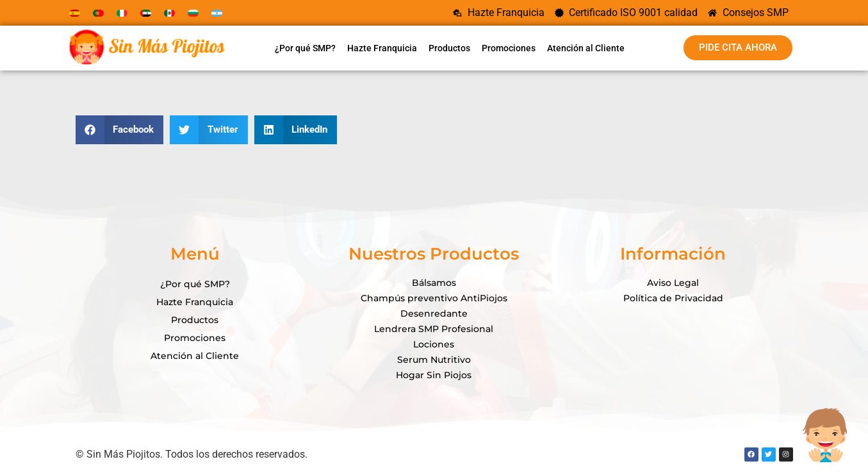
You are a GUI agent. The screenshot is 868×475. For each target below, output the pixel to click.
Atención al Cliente (586, 48)
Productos (449, 48)
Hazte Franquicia (382, 48)
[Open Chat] (824, 431)
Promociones (509, 48)
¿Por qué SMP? (305, 48)
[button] (120, 130)
